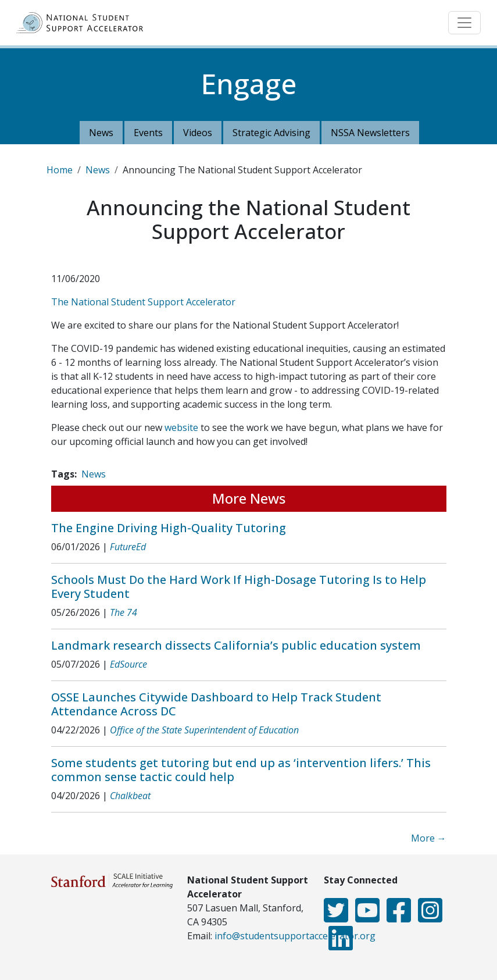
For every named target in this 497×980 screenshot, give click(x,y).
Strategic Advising (271, 133)
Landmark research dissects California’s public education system (236, 645)
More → (429, 838)
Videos (198, 133)
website (181, 427)
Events (148, 133)
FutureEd (128, 547)
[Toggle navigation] (464, 23)
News (101, 133)
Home (60, 170)
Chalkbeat (130, 796)
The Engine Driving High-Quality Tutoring (169, 528)
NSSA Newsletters (370, 133)
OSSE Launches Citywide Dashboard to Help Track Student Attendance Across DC (216, 704)
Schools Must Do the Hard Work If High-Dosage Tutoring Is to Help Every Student (239, 587)
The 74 (124, 612)
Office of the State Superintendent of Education (204, 730)
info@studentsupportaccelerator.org (295, 936)
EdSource (128, 664)
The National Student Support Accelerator (143, 302)
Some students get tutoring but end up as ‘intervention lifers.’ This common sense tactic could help (241, 770)
